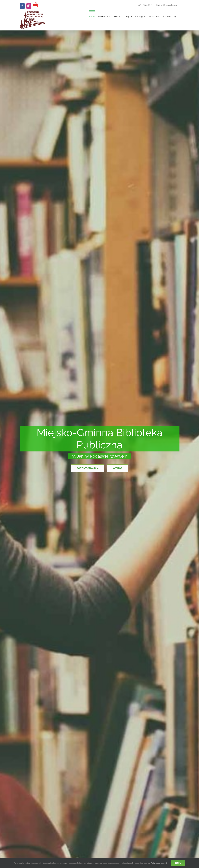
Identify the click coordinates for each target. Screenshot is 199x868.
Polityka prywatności (159, 863)
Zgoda (178, 863)
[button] (175, 16)
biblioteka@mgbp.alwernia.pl (167, 5)
